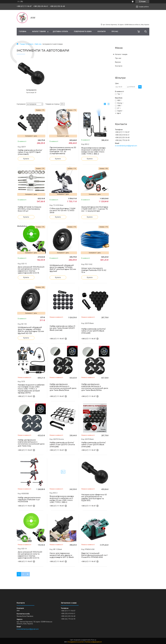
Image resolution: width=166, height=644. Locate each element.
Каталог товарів (39, 31)
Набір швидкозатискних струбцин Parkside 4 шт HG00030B (29, 500)
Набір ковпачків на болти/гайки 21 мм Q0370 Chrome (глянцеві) (62, 445)
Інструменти (31, 90)
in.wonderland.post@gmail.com (126, 146)
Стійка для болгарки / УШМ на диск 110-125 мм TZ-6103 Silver (62, 211)
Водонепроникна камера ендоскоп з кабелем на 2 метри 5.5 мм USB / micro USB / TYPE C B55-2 (93, 151)
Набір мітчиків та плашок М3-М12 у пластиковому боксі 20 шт (30, 209)
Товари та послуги (26, 44)
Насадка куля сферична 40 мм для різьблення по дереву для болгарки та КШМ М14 (94, 498)
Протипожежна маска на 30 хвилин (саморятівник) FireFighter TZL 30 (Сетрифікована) (63, 151)
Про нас (115, 31)
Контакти (102, 31)
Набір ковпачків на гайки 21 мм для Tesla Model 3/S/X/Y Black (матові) (62, 328)
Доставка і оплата (60, 31)
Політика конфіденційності (93, 642)
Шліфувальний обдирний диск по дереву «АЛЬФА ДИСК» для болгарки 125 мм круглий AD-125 (31, 330)
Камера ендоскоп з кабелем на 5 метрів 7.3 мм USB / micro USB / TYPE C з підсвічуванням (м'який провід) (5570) (31, 389)
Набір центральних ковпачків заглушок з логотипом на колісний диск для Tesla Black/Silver (63, 387)
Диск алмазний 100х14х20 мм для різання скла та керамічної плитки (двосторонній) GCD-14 (30, 555)
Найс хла (38, 44)
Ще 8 (119, 113)
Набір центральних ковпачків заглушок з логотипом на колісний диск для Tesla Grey (31, 443)
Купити (26, 159)
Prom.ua (94, 640)
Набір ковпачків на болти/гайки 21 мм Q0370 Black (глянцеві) (93, 331)
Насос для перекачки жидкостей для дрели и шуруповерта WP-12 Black (62, 555)
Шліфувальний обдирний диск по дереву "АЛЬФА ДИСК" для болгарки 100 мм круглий (63, 268)
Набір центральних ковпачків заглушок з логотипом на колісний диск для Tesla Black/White (95, 387)
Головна (23, 31)
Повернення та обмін (83, 31)
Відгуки (118, 62)
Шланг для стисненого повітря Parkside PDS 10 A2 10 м (94, 270)
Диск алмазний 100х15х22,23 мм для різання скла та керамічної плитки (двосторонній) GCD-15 (31, 270)
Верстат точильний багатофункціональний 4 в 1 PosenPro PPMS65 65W (94, 555)
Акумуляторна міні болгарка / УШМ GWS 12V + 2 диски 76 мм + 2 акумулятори (95, 209)
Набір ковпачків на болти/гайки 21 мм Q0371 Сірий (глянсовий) (30, 152)
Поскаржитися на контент (76, 642)
